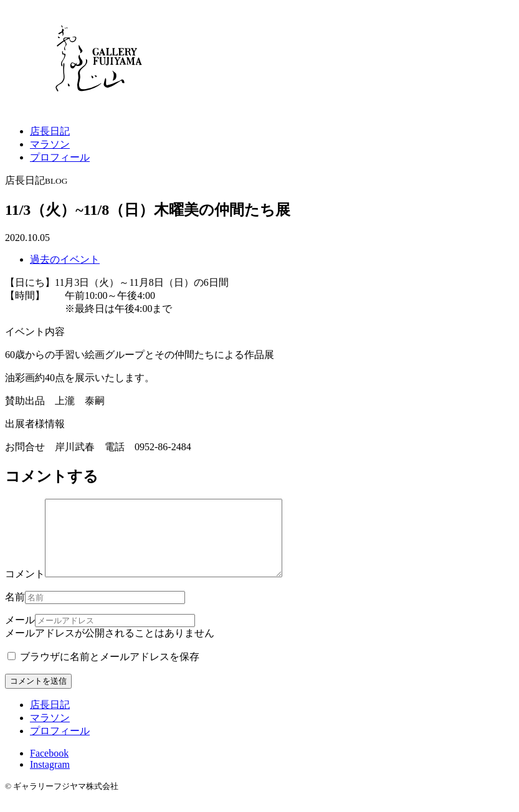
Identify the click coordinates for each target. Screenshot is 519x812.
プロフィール (60, 157)
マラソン (50, 144)
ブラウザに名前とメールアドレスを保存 (103, 672)
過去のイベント (65, 259)
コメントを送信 (38, 696)
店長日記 (50, 131)
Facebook (49, 768)
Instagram (50, 779)
